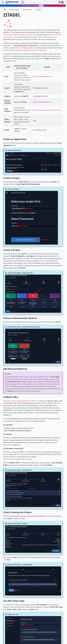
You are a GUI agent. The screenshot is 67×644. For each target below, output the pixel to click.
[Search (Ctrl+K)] (63, 2)
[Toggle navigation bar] (3, 2)
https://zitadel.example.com (26, 48)
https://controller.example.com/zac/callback (18, 459)
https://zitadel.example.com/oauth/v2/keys (47, 110)
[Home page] (5, 10)
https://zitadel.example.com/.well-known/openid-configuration (26, 50)
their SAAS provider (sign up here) (45, 37)
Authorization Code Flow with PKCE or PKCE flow (19, 35)
